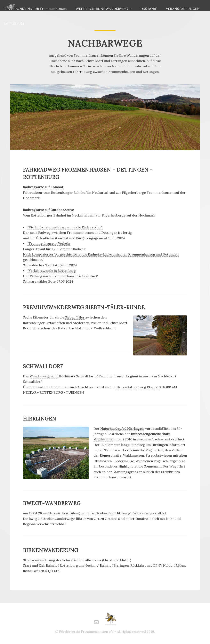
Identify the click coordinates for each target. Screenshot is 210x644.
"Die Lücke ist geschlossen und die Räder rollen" (65, 227)
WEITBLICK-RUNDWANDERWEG (102, 9)
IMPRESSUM (14, 23)
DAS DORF (149, 9)
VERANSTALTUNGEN (183, 9)
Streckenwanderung (39, 560)
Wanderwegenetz (44, 376)
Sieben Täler (75, 317)
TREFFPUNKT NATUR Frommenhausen (35, 9)
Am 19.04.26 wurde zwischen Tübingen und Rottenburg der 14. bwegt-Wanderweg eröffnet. (95, 513)
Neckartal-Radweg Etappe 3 (139, 387)
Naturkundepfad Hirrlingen (122, 429)
